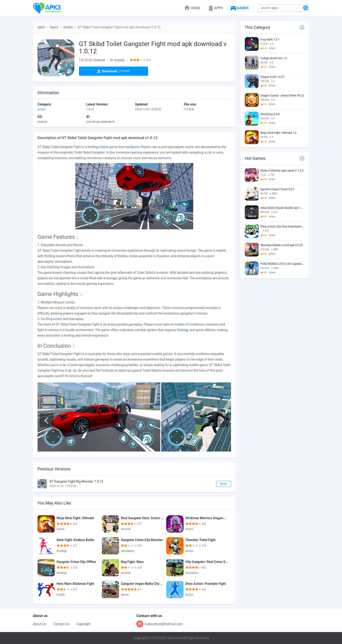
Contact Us (61, 624)
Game (54, 27)
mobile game (108, 147)
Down (223, 484)
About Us (39, 624)
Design (191, 251)
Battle (122, 256)
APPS (215, 8)
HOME (192, 8)
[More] (302, 27)
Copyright (83, 624)
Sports (135, 147)
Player (145, 147)
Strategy (183, 330)
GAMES (239, 8)
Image (65, 267)
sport (63, 278)
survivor (164, 158)
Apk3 (41, 27)
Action (68, 27)
